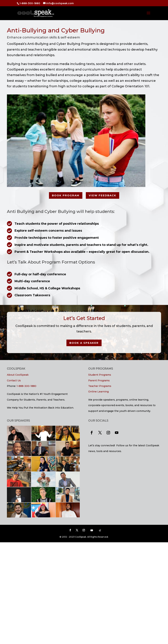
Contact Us (14, 380)
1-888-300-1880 (26, 386)
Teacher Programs (100, 386)
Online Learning (98, 392)
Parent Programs (99, 380)
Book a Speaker (84, 343)
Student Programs (100, 375)
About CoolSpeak (18, 375)
